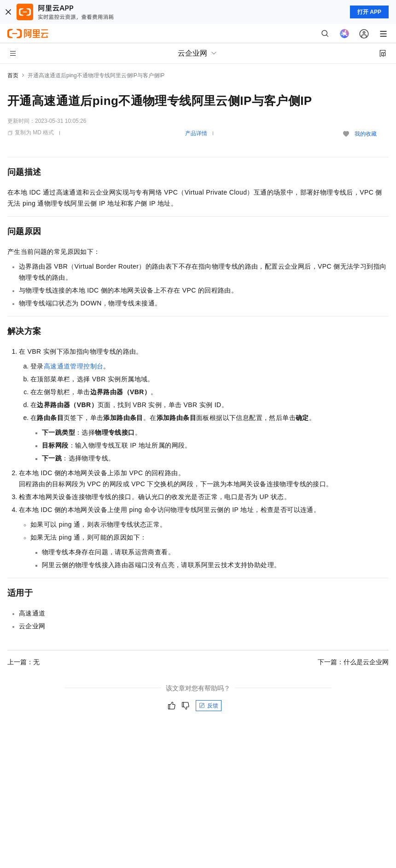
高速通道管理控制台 (74, 366)
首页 (13, 75)
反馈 (209, 706)
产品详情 (196, 133)
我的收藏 (366, 134)
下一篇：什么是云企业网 (353, 662)
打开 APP (369, 12)
